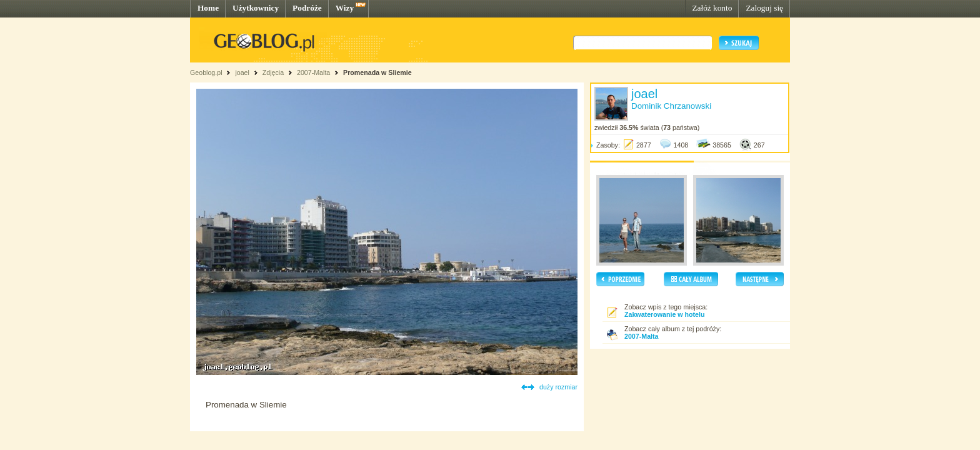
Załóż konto (712, 8)
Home (208, 8)
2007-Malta (313, 72)
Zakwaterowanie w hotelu (665, 314)
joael (242, 72)
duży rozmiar (558, 387)
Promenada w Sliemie (377, 72)
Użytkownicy (256, 8)
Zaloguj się (764, 8)
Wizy (345, 8)
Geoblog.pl (206, 72)
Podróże (307, 8)
